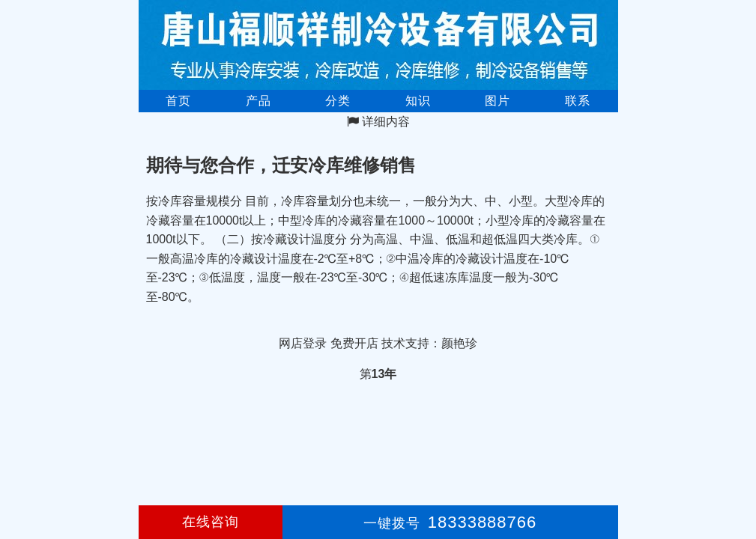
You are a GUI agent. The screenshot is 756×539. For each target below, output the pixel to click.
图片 (498, 101)
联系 (578, 101)
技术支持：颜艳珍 (429, 343)
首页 (178, 101)
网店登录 (303, 343)
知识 (418, 101)
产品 (258, 101)
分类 (338, 101)
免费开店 (354, 343)
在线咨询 (211, 522)
